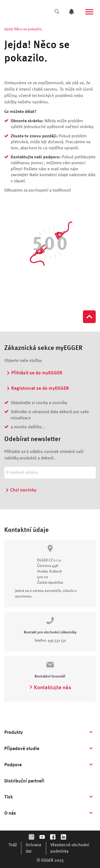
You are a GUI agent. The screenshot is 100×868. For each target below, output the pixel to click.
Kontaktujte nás (50, 688)
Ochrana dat (33, 848)
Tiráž (13, 845)
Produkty (14, 732)
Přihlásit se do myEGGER (34, 373)
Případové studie (22, 749)
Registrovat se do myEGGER (38, 388)
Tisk (9, 797)
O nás (10, 813)
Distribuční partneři (24, 781)
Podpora (13, 765)
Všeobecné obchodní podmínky (70, 848)
